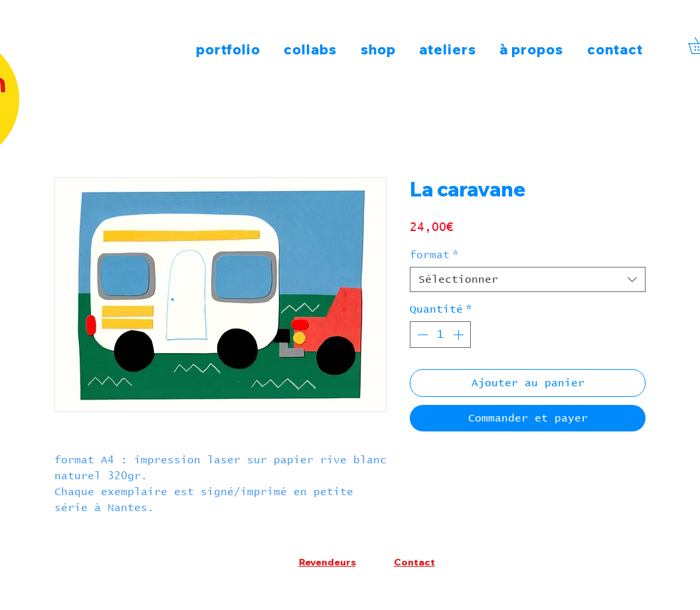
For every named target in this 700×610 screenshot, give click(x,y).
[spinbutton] (440, 335)
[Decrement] (421, 335)
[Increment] (460, 335)
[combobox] (528, 279)
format (434, 255)
